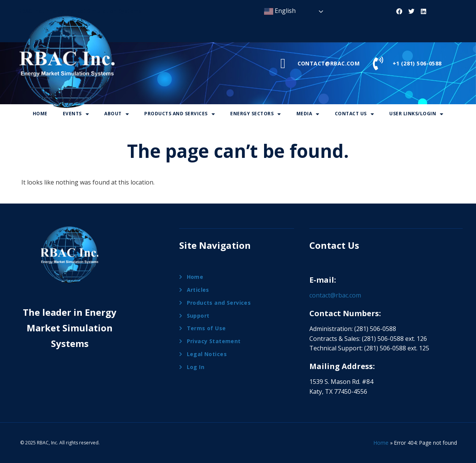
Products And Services (180, 114)
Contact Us (355, 114)
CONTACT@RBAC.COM (329, 63)
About (117, 114)
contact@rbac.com (335, 295)
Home (40, 114)
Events (76, 114)
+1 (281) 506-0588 (417, 63)
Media (308, 114)
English (280, 11)
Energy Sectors (256, 114)
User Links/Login (416, 114)
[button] (76, 114)
